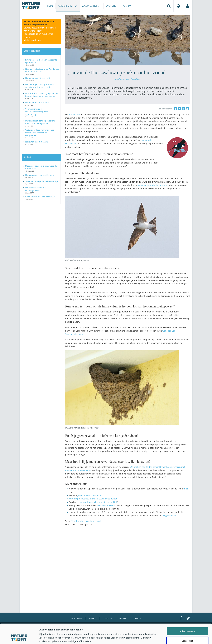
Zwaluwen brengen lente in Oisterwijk (42, 181)
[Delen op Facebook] (175, 109)
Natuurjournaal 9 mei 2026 (37, 103)
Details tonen (159, 638)
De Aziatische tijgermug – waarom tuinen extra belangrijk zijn (40, 122)
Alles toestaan (187, 615)
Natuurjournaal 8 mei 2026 (37, 142)
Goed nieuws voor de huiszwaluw (40, 197)
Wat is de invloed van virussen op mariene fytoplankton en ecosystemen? (40, 133)
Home (50, 6)
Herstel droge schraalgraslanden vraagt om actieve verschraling (39, 86)
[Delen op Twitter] (179, 109)
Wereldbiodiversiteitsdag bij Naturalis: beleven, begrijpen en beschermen (42, 95)
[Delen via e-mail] (187, 109)
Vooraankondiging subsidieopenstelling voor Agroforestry (37, 112)
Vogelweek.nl (170, 516)
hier (186, 489)
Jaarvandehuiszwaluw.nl (89, 495)
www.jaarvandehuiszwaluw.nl (153, 185)
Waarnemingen (92, 6)
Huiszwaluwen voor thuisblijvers (39, 175)
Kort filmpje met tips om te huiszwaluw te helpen (93, 499)
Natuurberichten (68, 6)
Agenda (127, 6)
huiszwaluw (74, 115)
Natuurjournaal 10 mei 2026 (37, 78)
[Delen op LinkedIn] (183, 109)
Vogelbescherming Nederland (127, 79)
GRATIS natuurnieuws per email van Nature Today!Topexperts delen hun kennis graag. (40, 34)
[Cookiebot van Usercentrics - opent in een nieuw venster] (19, 638)
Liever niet (187, 625)
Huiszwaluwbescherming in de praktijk (98, 502)
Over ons (112, 6)
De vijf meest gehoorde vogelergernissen (35, 189)
